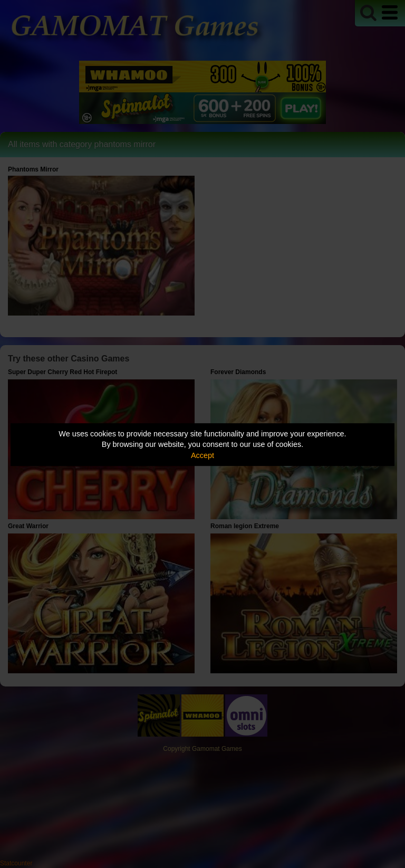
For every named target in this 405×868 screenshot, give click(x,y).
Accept (202, 455)
